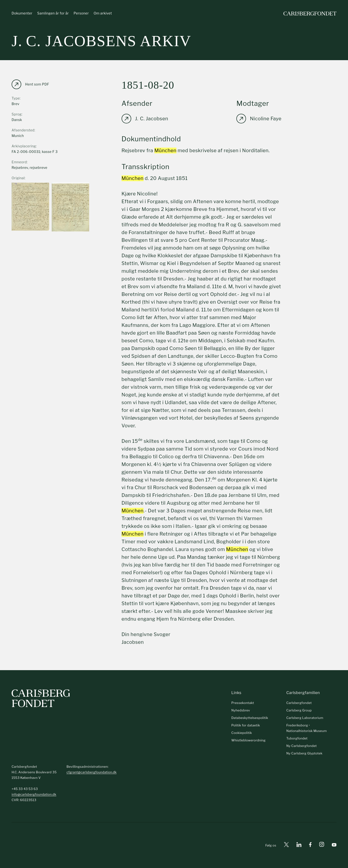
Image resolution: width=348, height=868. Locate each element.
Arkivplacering (24, 146)
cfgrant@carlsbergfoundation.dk (91, 772)
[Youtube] (334, 845)
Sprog (17, 114)
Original (18, 178)
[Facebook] (310, 845)
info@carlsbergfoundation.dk (34, 794)
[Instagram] (322, 845)
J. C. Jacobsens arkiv (101, 41)
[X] (286, 845)
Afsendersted (23, 130)
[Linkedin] (299, 845)
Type (16, 98)
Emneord (19, 162)
